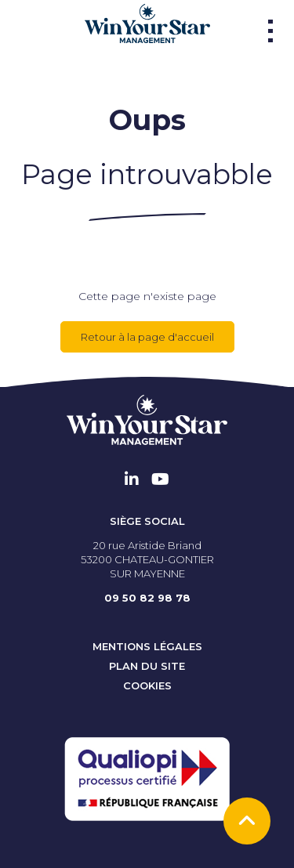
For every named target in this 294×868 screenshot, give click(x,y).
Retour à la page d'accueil (147, 337)
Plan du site (147, 666)
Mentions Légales (147, 646)
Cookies (147, 685)
